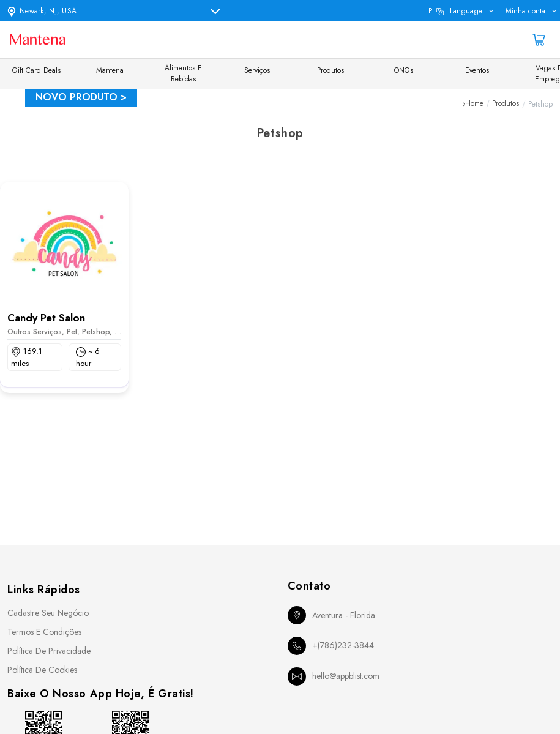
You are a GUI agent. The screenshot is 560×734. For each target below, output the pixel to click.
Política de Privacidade (49, 651)
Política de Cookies (42, 670)
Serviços (257, 70)
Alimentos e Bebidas (183, 73)
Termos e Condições (44, 632)
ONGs (404, 70)
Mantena (110, 70)
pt (455, 11)
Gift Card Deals (36, 70)
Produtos (330, 70)
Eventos (477, 70)
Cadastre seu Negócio (48, 613)
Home (474, 104)
